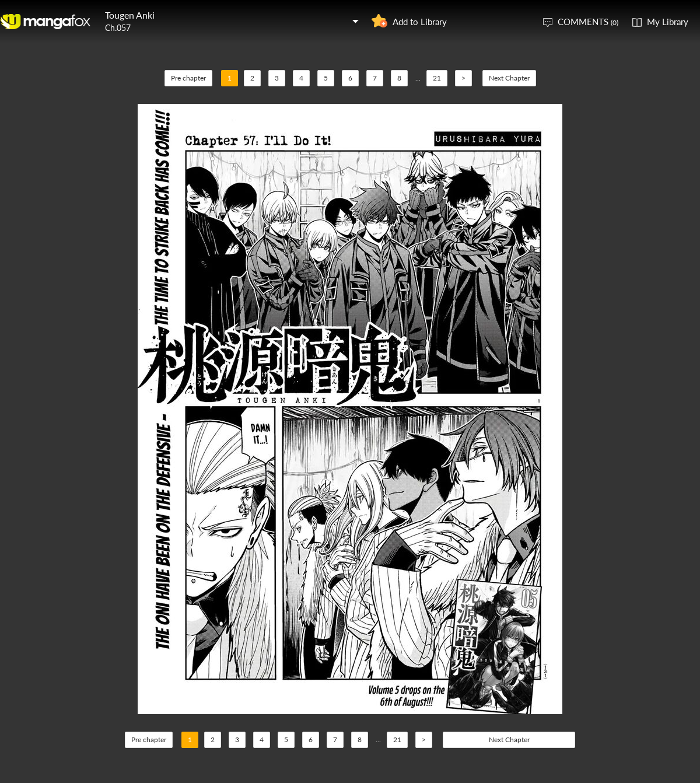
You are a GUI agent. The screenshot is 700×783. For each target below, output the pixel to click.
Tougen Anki (130, 15)
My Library (668, 22)
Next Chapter (509, 78)
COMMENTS (588, 22)
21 (437, 78)
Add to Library (420, 22)
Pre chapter (188, 78)
